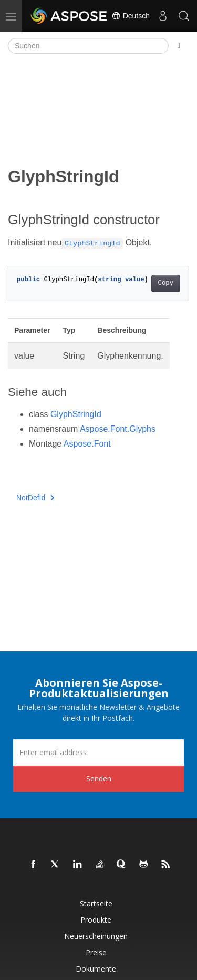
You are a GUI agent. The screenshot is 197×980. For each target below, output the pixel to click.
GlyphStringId (76, 414)
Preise (96, 952)
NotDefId (35, 498)
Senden (99, 779)
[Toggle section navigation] (179, 46)
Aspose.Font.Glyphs (118, 429)
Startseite (96, 903)
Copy (166, 283)
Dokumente (96, 969)
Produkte (96, 920)
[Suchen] (88, 46)
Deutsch (131, 16)
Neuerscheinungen (96, 936)
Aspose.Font (87, 444)
